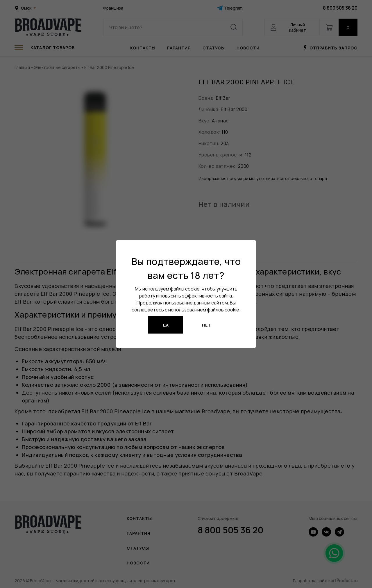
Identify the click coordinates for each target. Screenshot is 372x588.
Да (166, 325)
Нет (206, 325)
